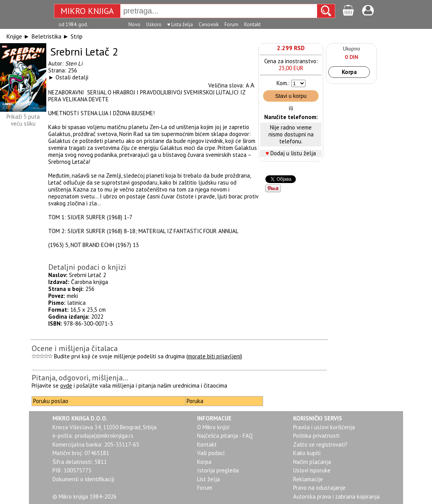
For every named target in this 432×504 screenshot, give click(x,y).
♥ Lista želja (180, 24)
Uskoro (154, 24)
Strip (77, 36)
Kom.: (283, 83)
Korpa (349, 72)
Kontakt (252, 24)
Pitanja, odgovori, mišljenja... (80, 378)
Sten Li (74, 63)
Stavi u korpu (291, 96)
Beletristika (46, 36)
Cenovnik (209, 24)
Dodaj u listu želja (293, 153)
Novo (134, 24)
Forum (231, 24)
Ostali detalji (72, 77)
